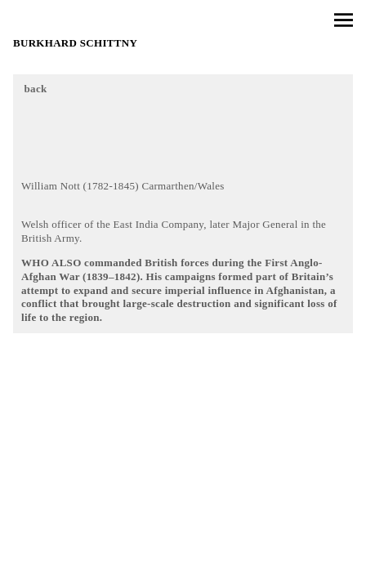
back (36, 89)
